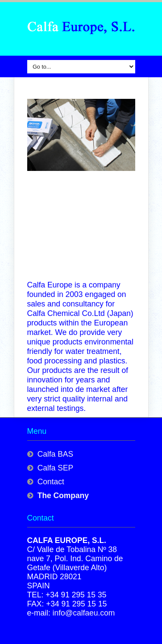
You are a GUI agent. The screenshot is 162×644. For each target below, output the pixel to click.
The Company (63, 496)
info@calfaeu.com (84, 613)
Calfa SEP (56, 468)
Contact (51, 482)
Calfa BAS (56, 454)
